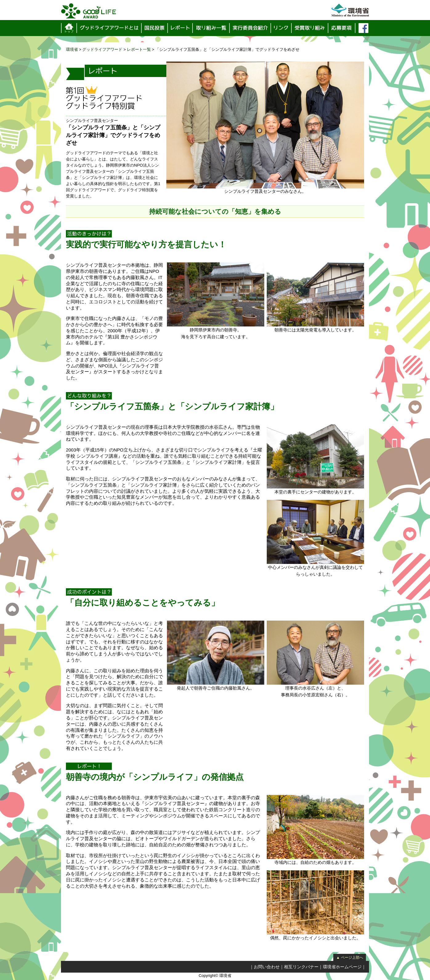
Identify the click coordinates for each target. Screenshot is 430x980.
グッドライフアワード (102, 50)
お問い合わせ (267, 967)
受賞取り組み (310, 28)
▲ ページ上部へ (349, 958)
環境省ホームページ (342, 967)
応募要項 (342, 28)
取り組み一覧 (211, 28)
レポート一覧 (139, 50)
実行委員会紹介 (250, 28)
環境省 (72, 50)
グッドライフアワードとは (109, 28)
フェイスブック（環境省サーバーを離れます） (363, 28)
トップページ (69, 28)
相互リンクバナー (301, 967)
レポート (181, 28)
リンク (281, 28)
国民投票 (155, 28)
